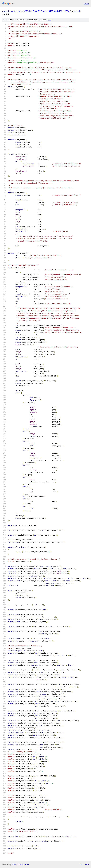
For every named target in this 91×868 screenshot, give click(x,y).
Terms (27, 864)
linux (19, 11)
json (87, 864)
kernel (77, 11)
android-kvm (9, 11)
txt (81, 864)
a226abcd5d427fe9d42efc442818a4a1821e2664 (46, 11)
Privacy (20, 864)
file (50, 20)
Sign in (86, 4)
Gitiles (14, 864)
